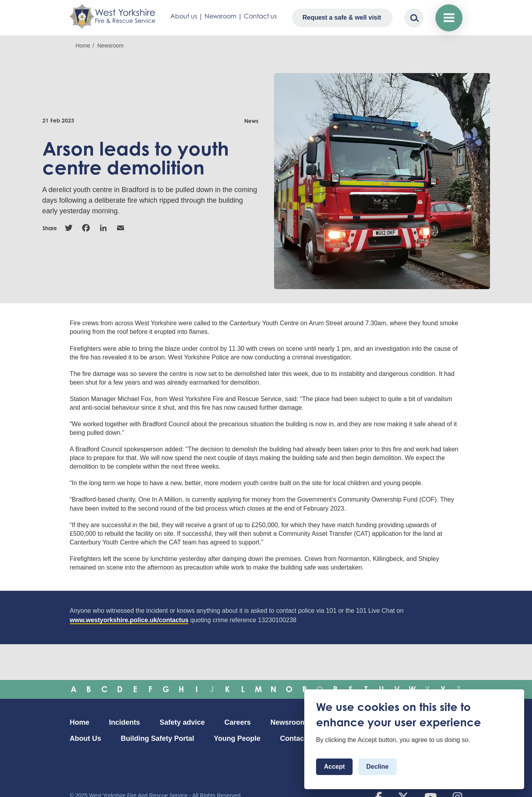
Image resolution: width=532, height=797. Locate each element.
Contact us (260, 16)
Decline (378, 767)
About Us (86, 738)
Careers (238, 722)
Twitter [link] (69, 228)
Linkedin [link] (103, 228)
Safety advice (182, 722)
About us (184, 16)
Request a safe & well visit (342, 17)
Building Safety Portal (158, 738)
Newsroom (220, 16)
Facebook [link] (86, 228)
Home (83, 46)
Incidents (125, 722)
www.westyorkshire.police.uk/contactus (129, 620)
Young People (237, 738)
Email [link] (121, 228)
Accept (334, 767)
